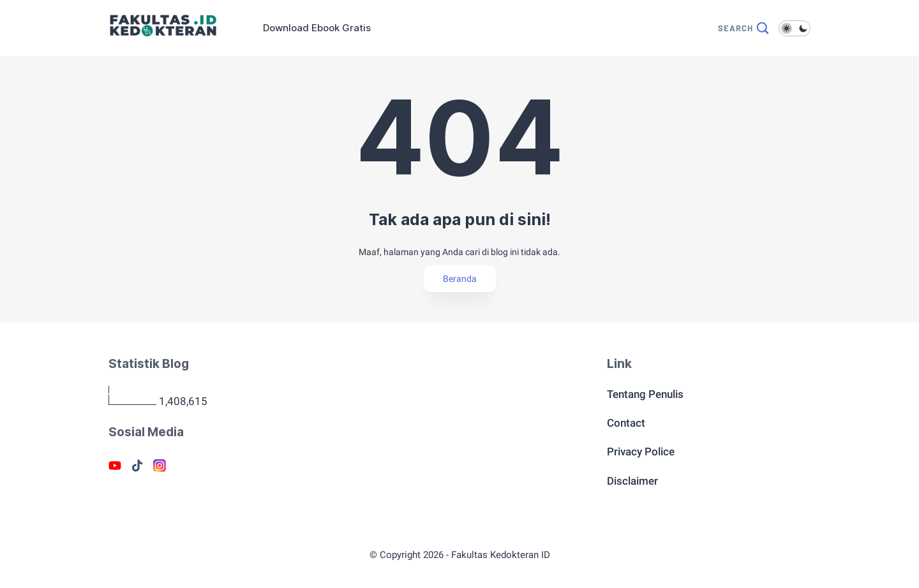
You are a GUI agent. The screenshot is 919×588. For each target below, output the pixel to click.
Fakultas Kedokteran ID (501, 555)
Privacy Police (641, 452)
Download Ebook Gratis (317, 28)
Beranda (460, 279)
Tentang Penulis (645, 394)
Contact (626, 423)
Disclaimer (632, 481)
